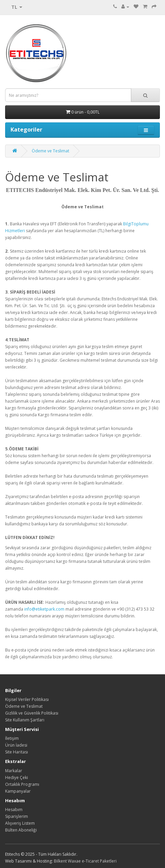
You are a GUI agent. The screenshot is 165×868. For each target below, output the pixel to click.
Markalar (14, 771)
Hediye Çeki (17, 777)
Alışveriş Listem (20, 823)
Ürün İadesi (16, 745)
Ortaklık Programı (22, 784)
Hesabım (14, 810)
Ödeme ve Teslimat (50, 151)
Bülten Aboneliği (21, 830)
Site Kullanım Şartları (25, 720)
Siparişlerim (17, 816)
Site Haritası (17, 752)
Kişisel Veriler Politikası (27, 699)
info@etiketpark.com (44, 609)
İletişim (12, 738)
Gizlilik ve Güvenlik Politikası (32, 713)
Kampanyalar (18, 791)
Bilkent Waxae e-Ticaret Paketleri (85, 861)
